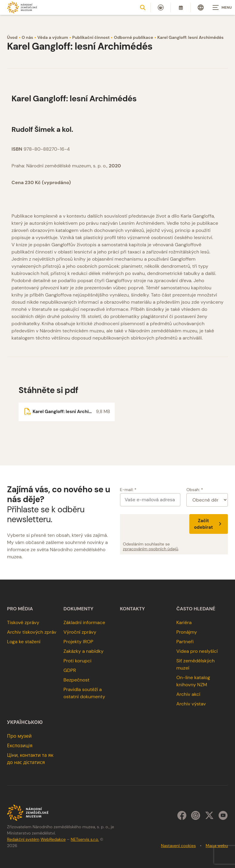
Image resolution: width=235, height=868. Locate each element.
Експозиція (20, 746)
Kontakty (133, 609)
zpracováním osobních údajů (151, 549)
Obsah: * (195, 490)
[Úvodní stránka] (22, 7)
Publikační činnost (91, 37)
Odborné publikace (133, 37)
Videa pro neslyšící (197, 651)
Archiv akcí (188, 694)
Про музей (19, 736)
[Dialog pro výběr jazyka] (201, 7)
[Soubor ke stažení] (66, 412)
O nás (28, 37)
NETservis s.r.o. (85, 839)
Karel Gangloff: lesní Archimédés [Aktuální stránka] (191, 37)
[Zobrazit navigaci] (220, 7)
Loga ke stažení (24, 642)
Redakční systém (23, 839)
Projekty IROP (79, 642)
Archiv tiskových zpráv (32, 632)
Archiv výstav (191, 704)
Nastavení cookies (178, 846)
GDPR (70, 670)
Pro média (20, 609)
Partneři (185, 642)
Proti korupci (78, 661)
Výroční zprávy (80, 632)
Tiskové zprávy (23, 622)
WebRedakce (53, 839)
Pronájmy (186, 632)
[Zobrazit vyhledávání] (143, 7)
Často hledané (196, 609)
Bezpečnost (77, 680)
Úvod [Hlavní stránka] (12, 37)
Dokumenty (79, 609)
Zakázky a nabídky (84, 651)
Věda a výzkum (53, 37)
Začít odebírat (209, 524)
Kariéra (184, 622)
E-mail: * (128, 490)
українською (25, 722)
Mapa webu (217, 846)
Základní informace (85, 622)
